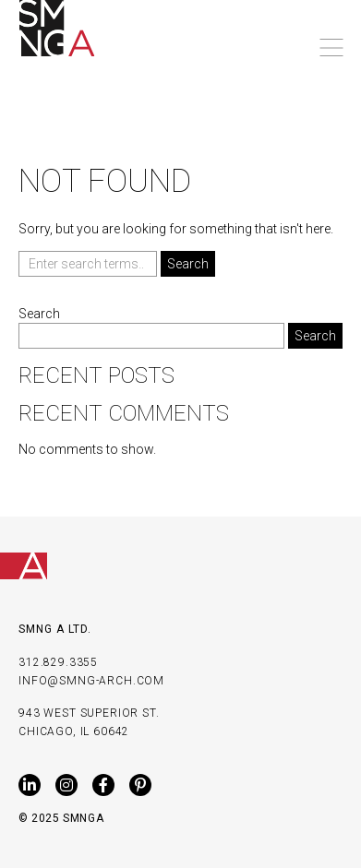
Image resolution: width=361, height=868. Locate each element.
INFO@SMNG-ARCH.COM (91, 681)
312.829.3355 (58, 662)
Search (39, 314)
